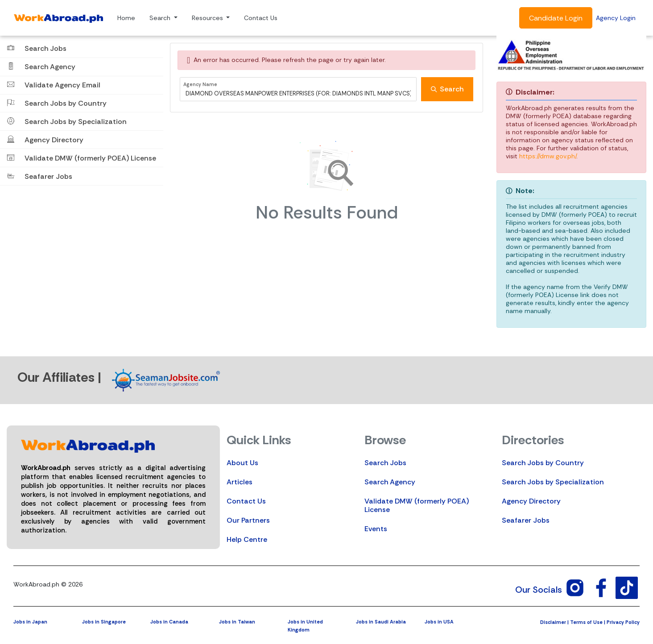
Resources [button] (208, 18)
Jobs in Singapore (104, 622)
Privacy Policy (623, 622)
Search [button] (161, 18)
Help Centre (247, 539)
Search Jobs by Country (543, 463)
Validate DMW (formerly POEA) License (417, 505)
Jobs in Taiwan (237, 622)
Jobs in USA (439, 622)
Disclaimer (553, 622)
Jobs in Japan (30, 622)
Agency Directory (531, 501)
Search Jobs (385, 463)
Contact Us (261, 18)
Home (126, 18)
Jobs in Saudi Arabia (381, 622)
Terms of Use (586, 622)
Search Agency (390, 482)
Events (376, 529)
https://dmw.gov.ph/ (548, 156)
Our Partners (248, 520)
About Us (242, 463)
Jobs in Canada (169, 622)
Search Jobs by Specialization (553, 482)
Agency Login (616, 18)
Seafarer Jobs (526, 520)
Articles (240, 482)
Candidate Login (556, 18)
